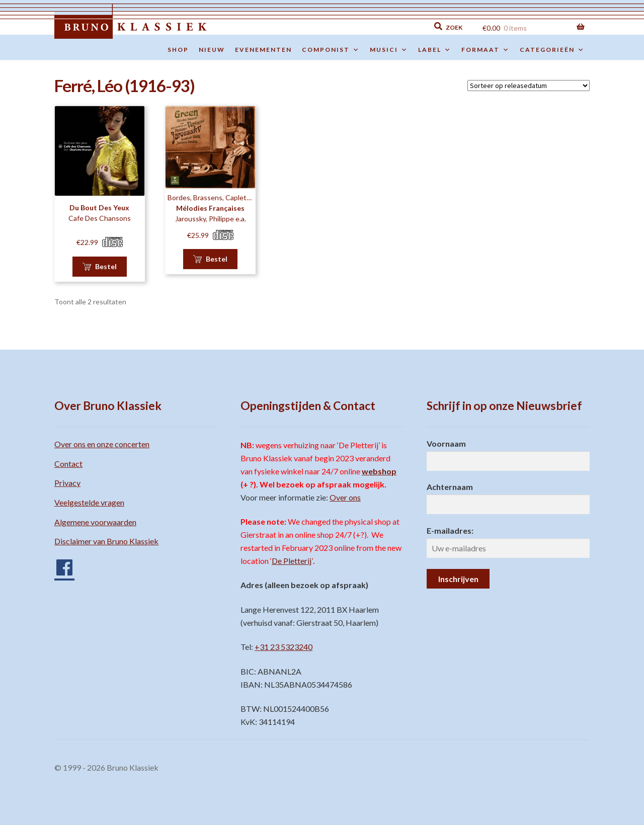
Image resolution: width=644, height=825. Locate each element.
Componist (331, 50)
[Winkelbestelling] (529, 86)
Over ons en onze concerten (102, 444)
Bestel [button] (106, 266)
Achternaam (450, 487)
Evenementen (263, 50)
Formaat (486, 50)
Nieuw (212, 50)
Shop (178, 50)
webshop (379, 471)
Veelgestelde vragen (89, 502)
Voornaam (446, 443)
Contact (68, 464)
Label (435, 50)
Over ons (345, 497)
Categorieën (552, 50)
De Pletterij (292, 561)
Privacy (67, 483)
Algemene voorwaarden (95, 522)
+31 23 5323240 (284, 647)
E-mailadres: (450, 530)
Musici (389, 50)
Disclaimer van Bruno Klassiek (106, 541)
